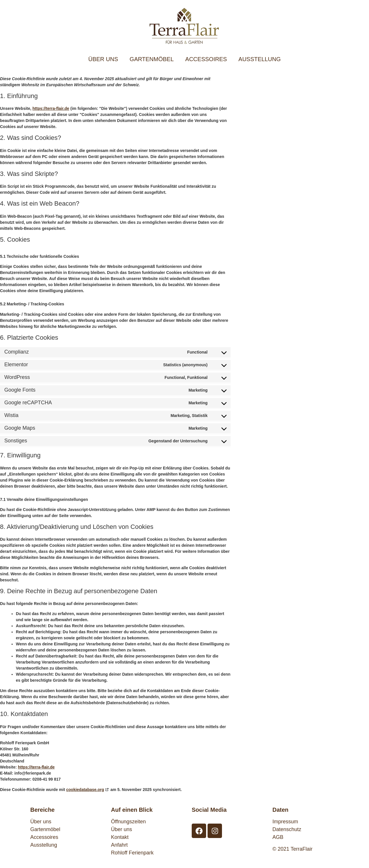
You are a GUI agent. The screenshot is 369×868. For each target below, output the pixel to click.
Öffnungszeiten (128, 822)
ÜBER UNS (103, 59)
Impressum (285, 822)
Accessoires (44, 837)
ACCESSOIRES (206, 59)
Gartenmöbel (45, 829)
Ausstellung (44, 845)
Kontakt (120, 837)
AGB (278, 837)
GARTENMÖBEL (152, 59)
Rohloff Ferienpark (132, 853)
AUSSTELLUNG (260, 59)
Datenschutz (287, 829)
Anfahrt (119, 845)
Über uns (41, 822)
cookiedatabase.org (85, 790)
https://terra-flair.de (51, 108)
